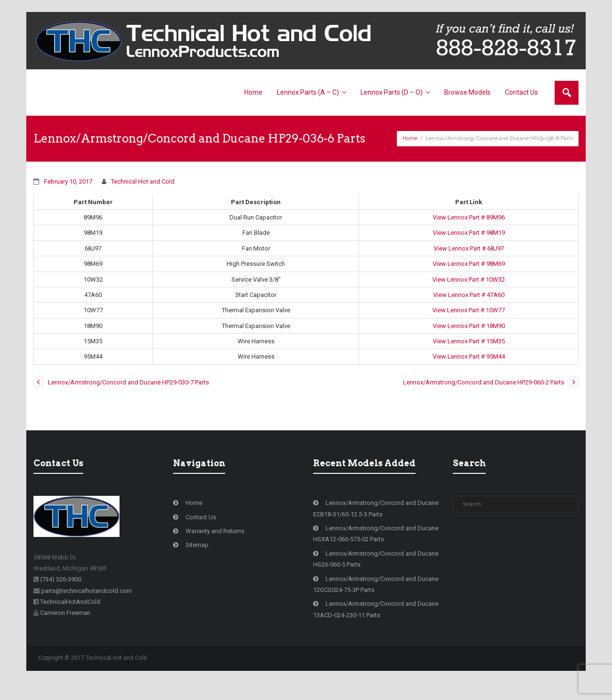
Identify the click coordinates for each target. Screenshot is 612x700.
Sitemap (197, 562)
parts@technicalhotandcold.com (87, 608)
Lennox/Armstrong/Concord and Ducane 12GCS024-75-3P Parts (376, 602)
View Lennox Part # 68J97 (469, 266)
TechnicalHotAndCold (70, 619)
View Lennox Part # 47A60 (469, 312)
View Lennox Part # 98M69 (469, 281)
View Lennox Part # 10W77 (469, 327)
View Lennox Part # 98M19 (469, 250)
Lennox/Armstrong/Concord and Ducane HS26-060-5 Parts (376, 576)
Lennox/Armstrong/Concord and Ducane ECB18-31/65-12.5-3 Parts (376, 525)
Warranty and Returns (215, 548)
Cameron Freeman (65, 630)
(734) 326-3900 (61, 596)
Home (410, 147)
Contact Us (201, 534)
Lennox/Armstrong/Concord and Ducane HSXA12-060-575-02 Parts (376, 551)
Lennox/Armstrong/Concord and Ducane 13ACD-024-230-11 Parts (376, 626)
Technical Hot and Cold (143, 199)
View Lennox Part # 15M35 (469, 358)
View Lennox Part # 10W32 (469, 297)
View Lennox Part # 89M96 (469, 235)
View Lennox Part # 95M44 (469, 374)
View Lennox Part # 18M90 (469, 343)
